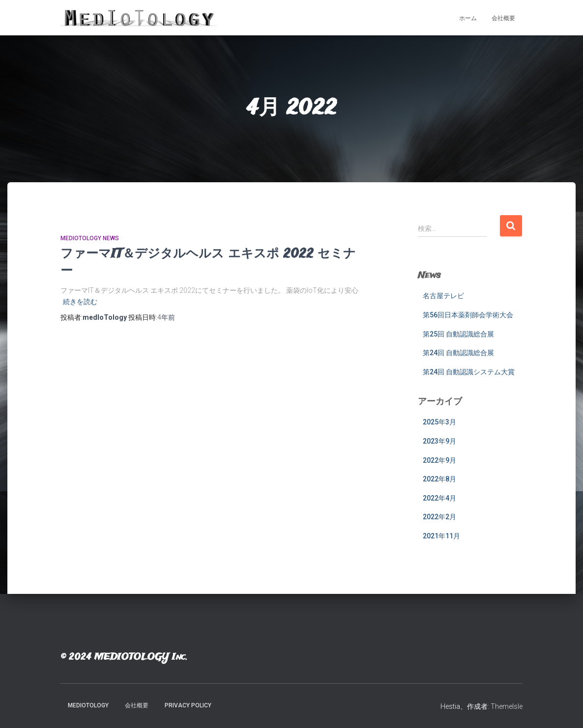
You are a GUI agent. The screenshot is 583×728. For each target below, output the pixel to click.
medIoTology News (90, 238)
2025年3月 (439, 422)
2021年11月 (441, 536)
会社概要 (503, 18)
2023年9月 (439, 441)
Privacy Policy (188, 705)
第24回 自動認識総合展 (458, 353)
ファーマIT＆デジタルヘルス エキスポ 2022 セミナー (208, 263)
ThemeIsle (507, 706)
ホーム (468, 18)
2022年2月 (439, 517)
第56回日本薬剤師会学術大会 (468, 315)
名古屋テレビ (443, 296)
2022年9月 (439, 460)
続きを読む (80, 302)
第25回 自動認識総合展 (458, 334)
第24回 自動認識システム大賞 (469, 372)
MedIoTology (88, 705)
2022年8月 (439, 479)
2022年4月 (439, 498)
